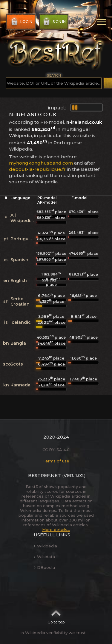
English (19, 281)
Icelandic (21, 322)
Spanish (19, 260)
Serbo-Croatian (20, 301)
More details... (56, 530)
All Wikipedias (23, 218)
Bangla (18, 343)
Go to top (56, 615)
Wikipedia (45, 546)
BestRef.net (45, 475)
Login (21, 22)
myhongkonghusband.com (41, 163)
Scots (17, 364)
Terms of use (56, 461)
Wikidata (44, 557)
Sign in (54, 22)
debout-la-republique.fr (37, 169)
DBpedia (44, 567)
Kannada (20, 385)
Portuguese (23, 239)
